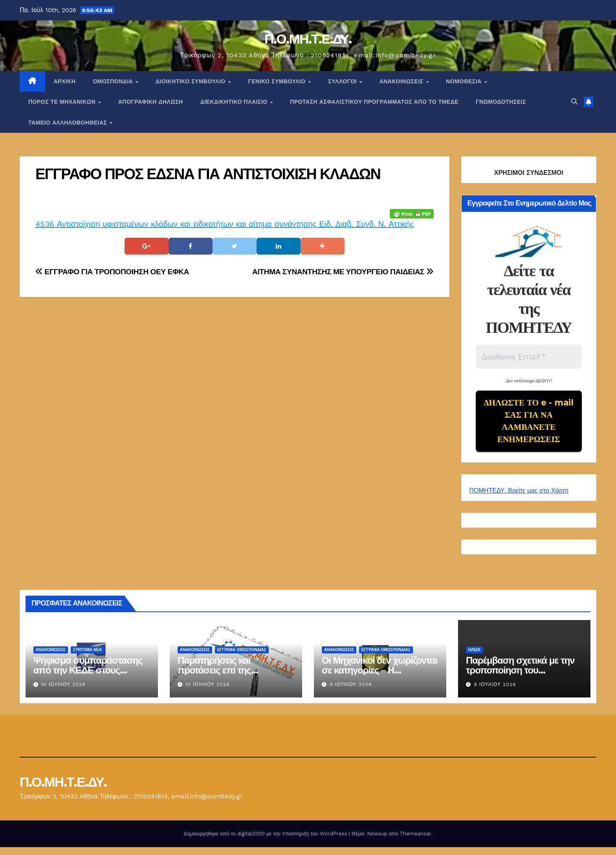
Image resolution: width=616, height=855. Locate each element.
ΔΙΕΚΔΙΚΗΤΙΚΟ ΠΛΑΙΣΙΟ (235, 102)
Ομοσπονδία (114, 81)
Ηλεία (474, 658)
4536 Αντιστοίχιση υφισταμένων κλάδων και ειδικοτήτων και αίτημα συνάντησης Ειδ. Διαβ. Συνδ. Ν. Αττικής (225, 224)
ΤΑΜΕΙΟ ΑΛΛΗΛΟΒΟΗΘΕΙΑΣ (69, 123)
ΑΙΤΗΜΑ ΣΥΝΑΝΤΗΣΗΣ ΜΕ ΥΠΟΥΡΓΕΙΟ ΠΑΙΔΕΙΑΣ (343, 272)
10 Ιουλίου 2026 (63, 692)
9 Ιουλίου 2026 (351, 692)
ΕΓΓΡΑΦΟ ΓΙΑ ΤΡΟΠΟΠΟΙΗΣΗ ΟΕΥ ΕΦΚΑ (112, 272)
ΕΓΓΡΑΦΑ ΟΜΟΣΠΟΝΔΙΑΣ (242, 658)
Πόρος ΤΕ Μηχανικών (63, 102)
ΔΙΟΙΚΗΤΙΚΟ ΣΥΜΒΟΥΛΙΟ (191, 81)
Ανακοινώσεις (402, 81)
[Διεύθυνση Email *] (529, 357)
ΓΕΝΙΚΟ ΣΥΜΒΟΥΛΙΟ (278, 81)
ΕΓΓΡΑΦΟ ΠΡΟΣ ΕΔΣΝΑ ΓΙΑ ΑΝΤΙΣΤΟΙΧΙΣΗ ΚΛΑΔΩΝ (208, 174)
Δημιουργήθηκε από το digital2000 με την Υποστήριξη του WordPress (266, 841)
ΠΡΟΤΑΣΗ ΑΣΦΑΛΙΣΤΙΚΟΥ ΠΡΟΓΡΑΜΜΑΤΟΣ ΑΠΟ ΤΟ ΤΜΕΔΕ (374, 102)
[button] (574, 102)
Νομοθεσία (465, 81)
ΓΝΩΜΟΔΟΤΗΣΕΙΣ (501, 102)
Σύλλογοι (343, 81)
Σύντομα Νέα (87, 658)
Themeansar (415, 841)
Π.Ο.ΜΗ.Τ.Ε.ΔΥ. (308, 39)
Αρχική (65, 81)
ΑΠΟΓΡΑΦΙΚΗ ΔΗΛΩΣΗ (151, 102)
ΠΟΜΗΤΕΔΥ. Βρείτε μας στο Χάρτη (519, 498)
